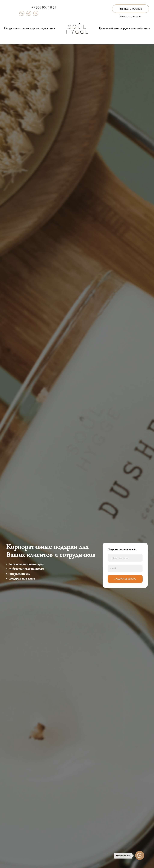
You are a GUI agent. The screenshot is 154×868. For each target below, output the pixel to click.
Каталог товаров (130, 16)
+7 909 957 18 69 (44, 7)
